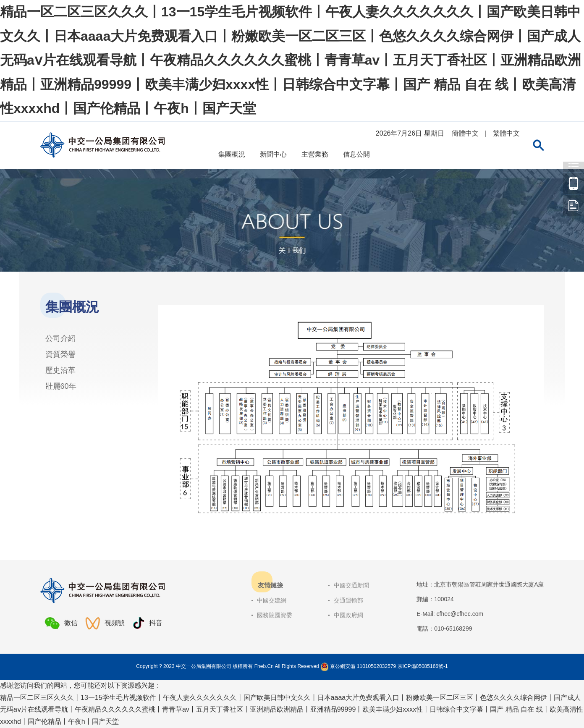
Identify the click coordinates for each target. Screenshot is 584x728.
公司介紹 (60, 338)
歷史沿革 (60, 370)
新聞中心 (273, 154)
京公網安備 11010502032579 (363, 666)
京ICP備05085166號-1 (423, 666)
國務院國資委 (275, 615)
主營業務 (315, 154)
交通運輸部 (348, 600)
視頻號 (105, 623)
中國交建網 (272, 600)
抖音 (147, 623)
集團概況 (232, 154)
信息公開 (356, 154)
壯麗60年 (61, 386)
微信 (61, 623)
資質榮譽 (60, 354)
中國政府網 (348, 615)
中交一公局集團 (574, 183)
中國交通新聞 (351, 585)
